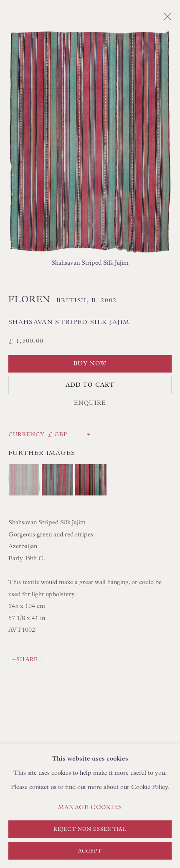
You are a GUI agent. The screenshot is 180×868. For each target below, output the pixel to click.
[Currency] (70, 435)
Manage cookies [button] (90, 807)
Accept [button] (90, 851)
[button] (24, 480)
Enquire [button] (90, 403)
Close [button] (165, 19)
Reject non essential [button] (90, 830)
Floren (30, 300)
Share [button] (27, 660)
